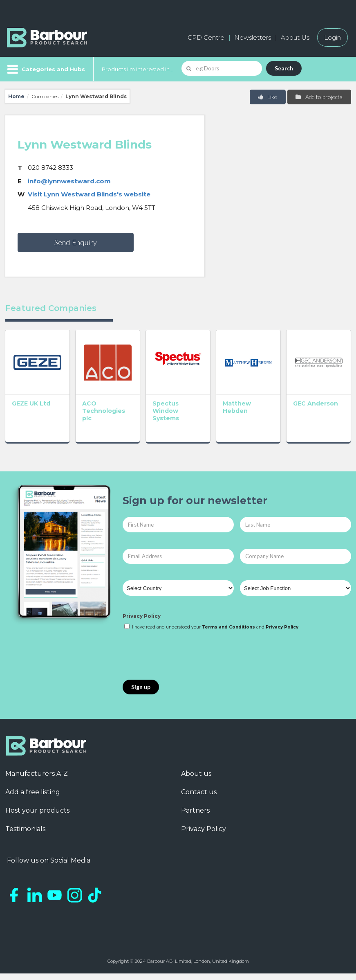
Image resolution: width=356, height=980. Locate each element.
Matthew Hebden (237, 407)
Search (284, 68)
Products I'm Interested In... (138, 69)
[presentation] (185, 656)
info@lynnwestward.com (69, 181)
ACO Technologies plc (104, 411)
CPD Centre (206, 37)
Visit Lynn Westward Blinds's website (89, 194)
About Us (295, 37)
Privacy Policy (142, 616)
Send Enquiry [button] (76, 242)
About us (196, 774)
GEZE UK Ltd (31, 403)
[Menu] (45, 69)
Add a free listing (33, 792)
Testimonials (25, 829)
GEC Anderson (316, 403)
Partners (195, 810)
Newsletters (253, 37)
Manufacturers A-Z (37, 774)
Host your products (37, 810)
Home (16, 96)
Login (332, 37)
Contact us (199, 792)
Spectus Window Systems (166, 411)
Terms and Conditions (228, 627)
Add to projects (319, 97)
